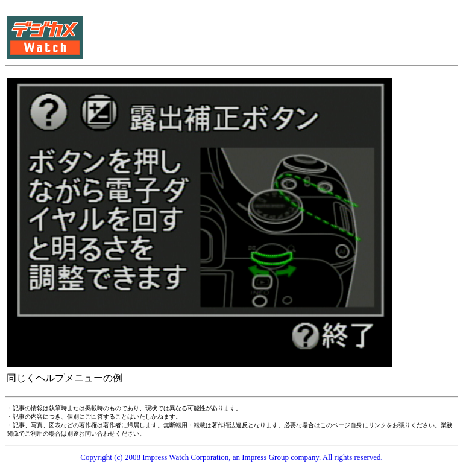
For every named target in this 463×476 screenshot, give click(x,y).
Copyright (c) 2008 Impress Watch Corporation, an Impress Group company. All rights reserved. (231, 457)
